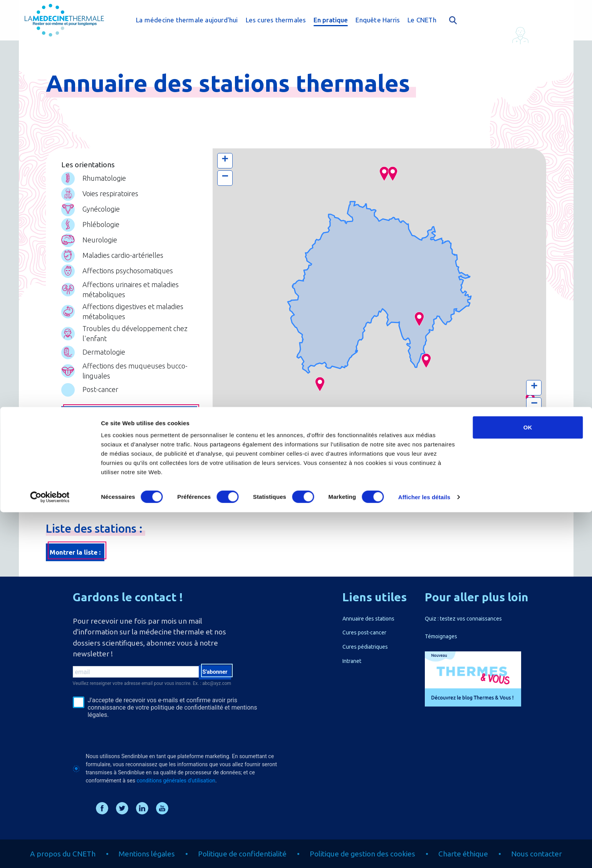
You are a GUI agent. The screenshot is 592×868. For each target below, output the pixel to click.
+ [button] (225, 160)
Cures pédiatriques (365, 647)
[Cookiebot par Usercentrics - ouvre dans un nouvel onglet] (50, 853)
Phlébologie (90, 225)
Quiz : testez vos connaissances (463, 619)
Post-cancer (90, 390)
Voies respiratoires (100, 194)
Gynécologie (91, 209)
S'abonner (213, 673)
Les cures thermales (276, 20)
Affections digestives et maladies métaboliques (122, 311)
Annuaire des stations (368, 619)
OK (528, 783)
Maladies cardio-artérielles (112, 256)
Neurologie (89, 240)
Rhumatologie (94, 179)
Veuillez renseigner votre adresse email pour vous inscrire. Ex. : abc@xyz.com (152, 683)
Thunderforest (495, 422)
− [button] (225, 177)
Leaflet (467, 422)
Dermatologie (93, 352)
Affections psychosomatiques (117, 271)
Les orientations (88, 165)
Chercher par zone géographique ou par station (129, 445)
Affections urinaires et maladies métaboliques (120, 289)
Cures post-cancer (364, 632)
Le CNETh (422, 20)
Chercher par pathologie (129, 415)
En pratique (331, 20)
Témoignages (441, 636)
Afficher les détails (424, 853)
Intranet (352, 661)
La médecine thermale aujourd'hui (187, 20)
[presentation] (131, 735)
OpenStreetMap (530, 422)
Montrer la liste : (75, 552)
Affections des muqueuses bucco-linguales (124, 371)
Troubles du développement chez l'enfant (124, 333)
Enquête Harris (378, 20)
